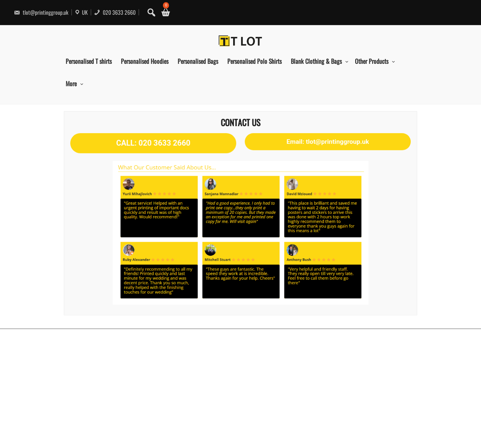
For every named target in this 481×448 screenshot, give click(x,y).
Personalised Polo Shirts (254, 61)
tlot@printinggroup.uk (41, 12)
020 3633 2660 (115, 12)
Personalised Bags (198, 61)
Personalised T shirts (89, 61)
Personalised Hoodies (145, 61)
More (71, 83)
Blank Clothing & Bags (316, 61)
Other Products (372, 61)
